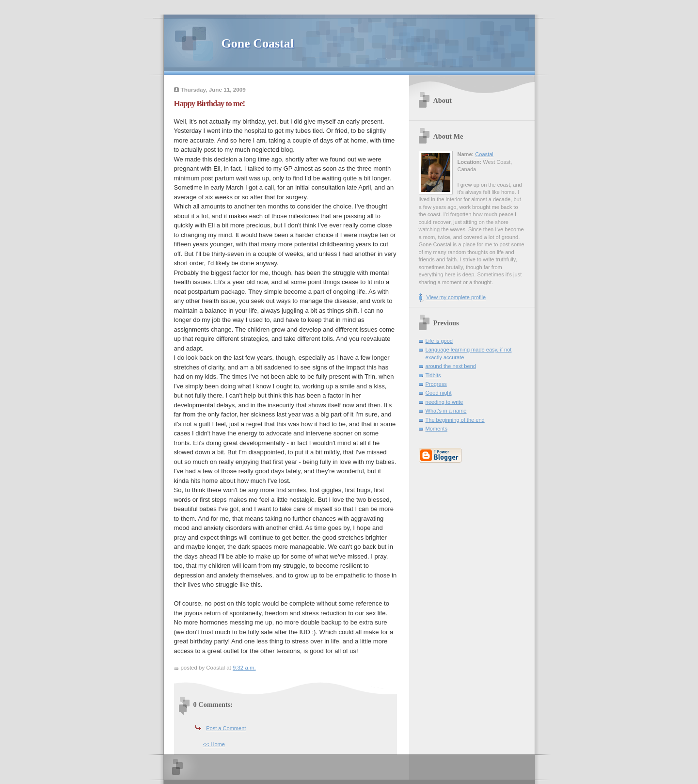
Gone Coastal (258, 43)
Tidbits (433, 375)
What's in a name (446, 411)
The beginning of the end (455, 420)
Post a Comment (226, 728)
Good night (439, 393)
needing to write (444, 402)
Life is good (439, 341)
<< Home (214, 744)
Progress (436, 384)
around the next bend (451, 366)
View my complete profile (456, 297)
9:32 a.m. (244, 668)
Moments (436, 429)
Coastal (484, 154)
